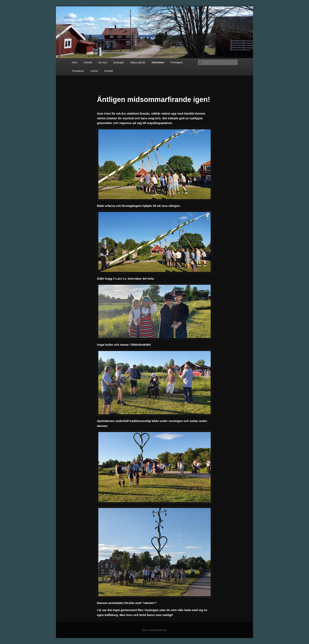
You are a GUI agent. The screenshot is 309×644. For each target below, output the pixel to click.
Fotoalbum (78, 71)
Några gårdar (138, 62)
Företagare (177, 62)
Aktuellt (88, 62)
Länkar (94, 71)
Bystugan (119, 62)
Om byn (103, 62)
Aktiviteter (158, 62)
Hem (75, 62)
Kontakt (109, 71)
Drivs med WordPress (155, 630)
